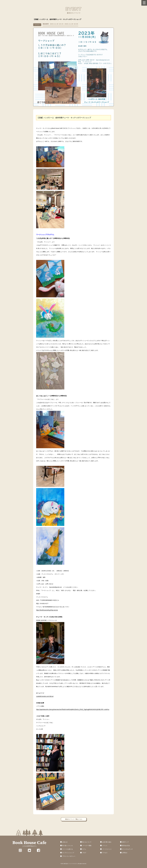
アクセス (105, 853)
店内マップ (125, 842)
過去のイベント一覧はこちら (74, 819)
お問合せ (125, 853)
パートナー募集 (87, 846)
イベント (105, 846)
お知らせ (65, 842)
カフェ (84, 849)
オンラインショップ (68, 853)
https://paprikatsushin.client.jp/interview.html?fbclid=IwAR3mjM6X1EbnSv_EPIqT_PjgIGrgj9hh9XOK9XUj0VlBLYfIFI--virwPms (73, 709)
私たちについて (87, 842)
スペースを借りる (67, 849)
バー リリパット (107, 849)
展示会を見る (126, 846)
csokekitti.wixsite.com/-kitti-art (45, 696)
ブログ (84, 853)
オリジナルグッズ (127, 849)
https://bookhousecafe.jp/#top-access (47, 610)
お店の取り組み (107, 842)
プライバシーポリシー (69, 856)
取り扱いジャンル (67, 846)
